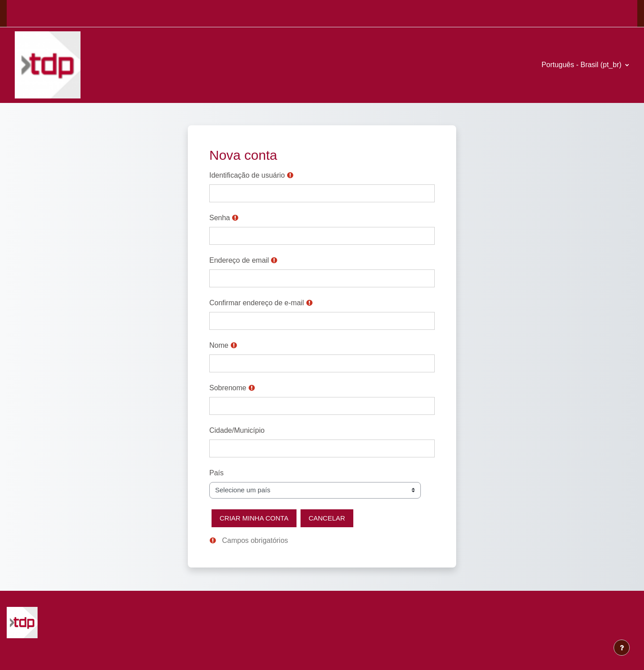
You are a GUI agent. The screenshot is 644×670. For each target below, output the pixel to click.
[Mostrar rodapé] (622, 648)
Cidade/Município (237, 430)
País (216, 473)
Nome (219, 345)
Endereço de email (239, 260)
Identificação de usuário (247, 175)
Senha (220, 218)
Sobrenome (228, 388)
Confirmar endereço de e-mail (257, 303)
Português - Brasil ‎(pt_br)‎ (583, 65)
